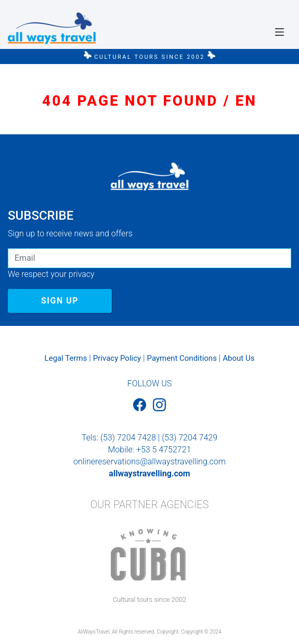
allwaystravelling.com (149, 473)
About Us (238, 358)
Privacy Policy (117, 358)
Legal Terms (66, 358)
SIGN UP (60, 301)
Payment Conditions (182, 358)
